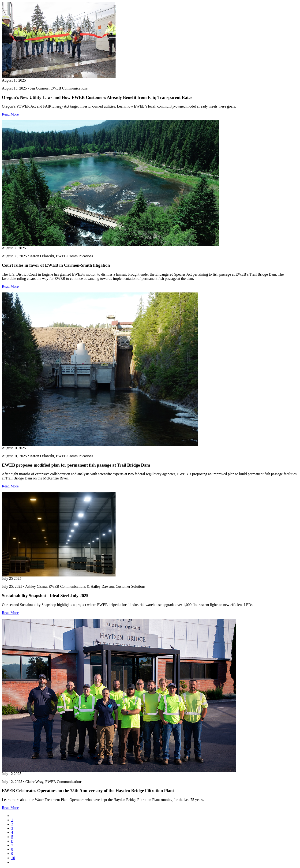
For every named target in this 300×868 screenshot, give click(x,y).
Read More (10, 114)
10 (13, 858)
